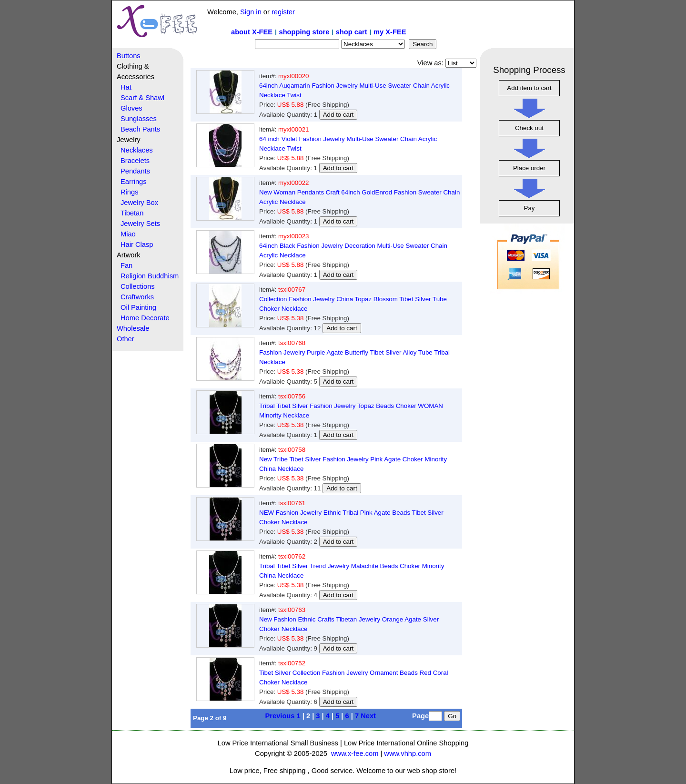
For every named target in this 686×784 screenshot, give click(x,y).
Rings (129, 192)
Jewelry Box (139, 203)
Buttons (129, 56)
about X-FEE (252, 32)
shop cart (352, 32)
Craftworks (137, 297)
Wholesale (133, 328)
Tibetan (132, 213)
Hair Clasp (137, 244)
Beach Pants (140, 129)
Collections (138, 286)
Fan (126, 265)
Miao (128, 234)
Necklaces (137, 150)
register (283, 12)
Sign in (251, 12)
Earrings (134, 182)
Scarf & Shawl (142, 98)
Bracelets (135, 161)
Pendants (135, 171)
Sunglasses (139, 119)
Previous (280, 716)
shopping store (304, 32)
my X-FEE (390, 32)
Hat (126, 87)
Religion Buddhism (150, 276)
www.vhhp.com (408, 753)
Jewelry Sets (140, 224)
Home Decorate (145, 318)
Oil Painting (138, 307)
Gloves (131, 108)
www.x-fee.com (355, 753)
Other (126, 339)
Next (368, 716)
